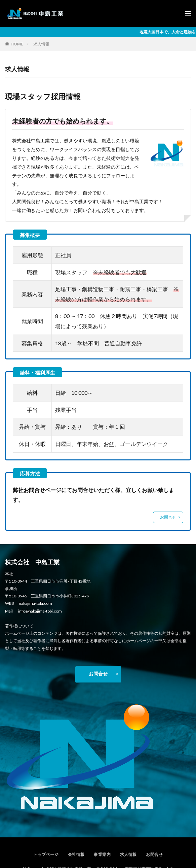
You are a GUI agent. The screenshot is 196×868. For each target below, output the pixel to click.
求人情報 (41, 44)
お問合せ (168, 517)
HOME (17, 44)
